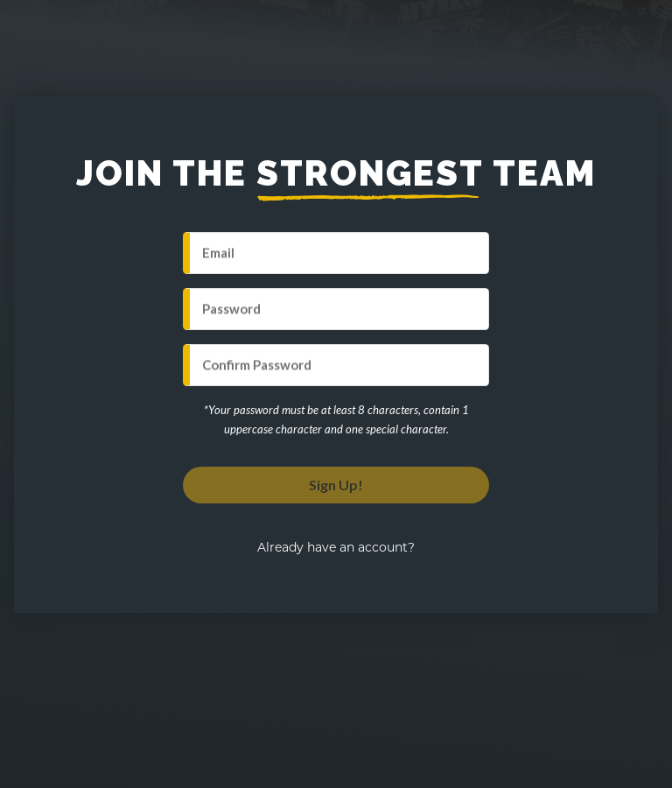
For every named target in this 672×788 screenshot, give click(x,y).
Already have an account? (336, 547)
